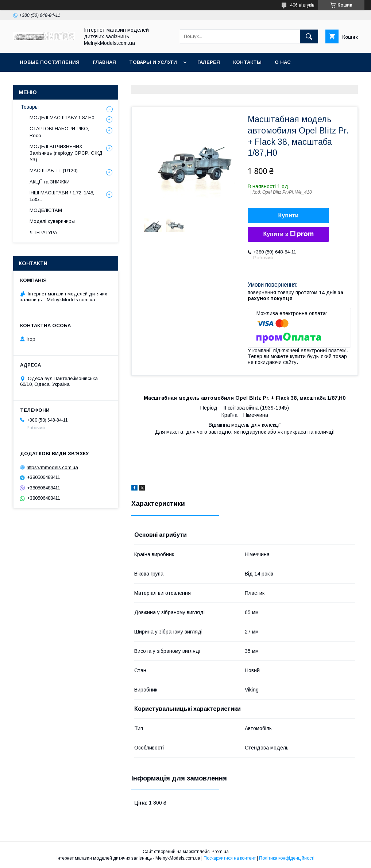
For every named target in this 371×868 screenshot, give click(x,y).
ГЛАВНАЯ (104, 62)
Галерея (209, 62)
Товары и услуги (153, 62)
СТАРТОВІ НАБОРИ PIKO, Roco (59, 132)
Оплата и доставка (47, 81)
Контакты (247, 62)
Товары (30, 107)
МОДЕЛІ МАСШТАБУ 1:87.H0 (62, 118)
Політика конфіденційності (287, 858)
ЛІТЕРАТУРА (43, 232)
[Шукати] (309, 36)
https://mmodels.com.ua (52, 467)
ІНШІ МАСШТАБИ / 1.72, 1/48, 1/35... (62, 196)
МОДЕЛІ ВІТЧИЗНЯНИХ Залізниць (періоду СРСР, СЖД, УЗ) (67, 153)
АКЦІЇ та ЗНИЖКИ (50, 182)
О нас (283, 62)
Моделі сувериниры (52, 221)
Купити (289, 215)
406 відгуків (302, 5)
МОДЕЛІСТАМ (46, 210)
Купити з (288, 234)
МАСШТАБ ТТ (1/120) (54, 170)
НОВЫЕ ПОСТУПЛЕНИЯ (50, 62)
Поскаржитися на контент (230, 858)
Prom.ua (220, 852)
